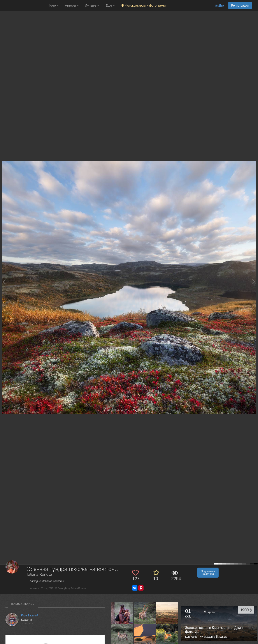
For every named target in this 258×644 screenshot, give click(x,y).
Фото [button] (54, 5)
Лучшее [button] (92, 5)
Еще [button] (110, 5)
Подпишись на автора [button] (208, 573)
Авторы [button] (72, 5)
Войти (220, 6)
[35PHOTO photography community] (24, 6)
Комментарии (23, 604)
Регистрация (240, 5)
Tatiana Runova (39, 575)
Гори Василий (30, 616)
